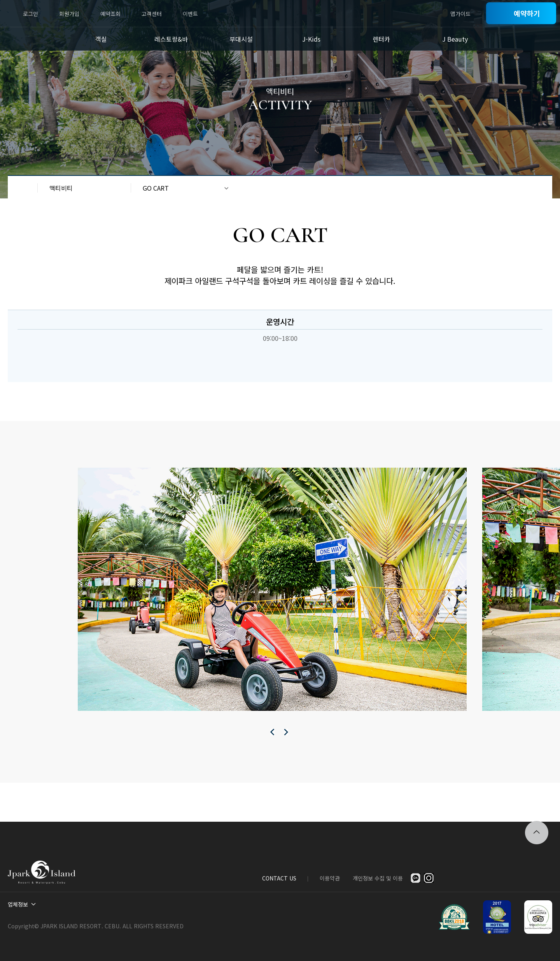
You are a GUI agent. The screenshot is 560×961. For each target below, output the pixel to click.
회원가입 (69, 14)
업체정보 (18, 904)
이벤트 (190, 14)
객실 (101, 39)
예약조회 (110, 14)
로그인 (31, 14)
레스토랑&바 (171, 39)
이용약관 (330, 878)
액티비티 (61, 188)
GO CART (156, 188)
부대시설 (241, 39)
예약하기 (527, 13)
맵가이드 (460, 14)
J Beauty (455, 39)
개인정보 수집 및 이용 (378, 878)
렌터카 (381, 39)
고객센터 (152, 14)
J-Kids (311, 39)
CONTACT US (279, 878)
